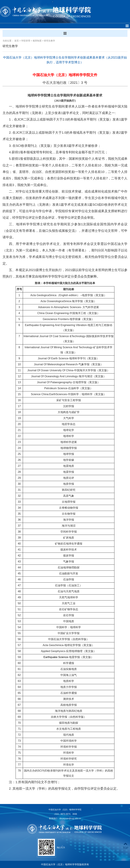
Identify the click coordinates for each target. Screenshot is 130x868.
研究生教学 (50, 41)
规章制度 (37, 41)
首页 (17, 41)
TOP (125, 846)
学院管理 (26, 41)
